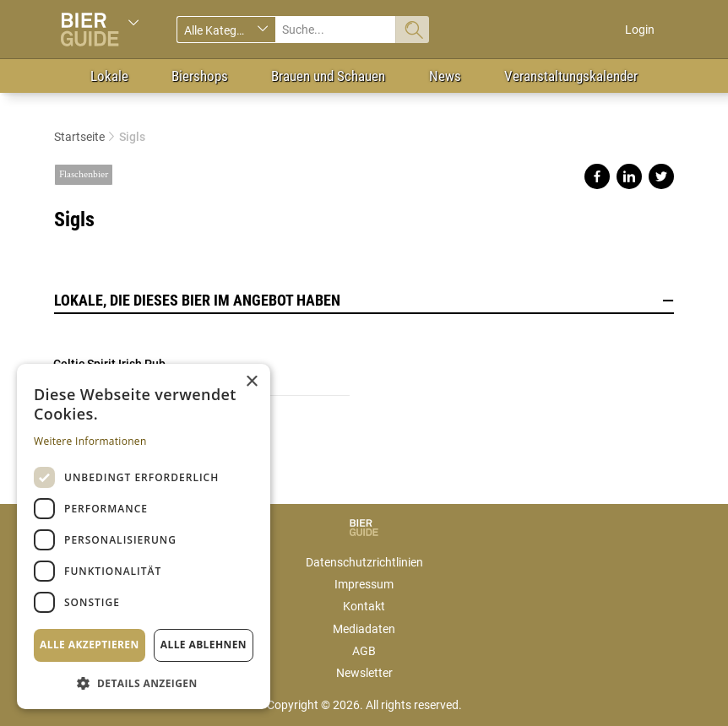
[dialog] (144, 536)
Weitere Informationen (90, 441)
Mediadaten (364, 629)
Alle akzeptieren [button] (90, 645)
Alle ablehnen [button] (204, 645)
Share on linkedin (629, 176)
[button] (144, 683)
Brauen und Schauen (328, 76)
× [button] (251, 382)
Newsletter (364, 673)
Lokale (109, 76)
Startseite (79, 137)
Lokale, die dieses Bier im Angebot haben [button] (364, 301)
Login (640, 30)
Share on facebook (597, 176)
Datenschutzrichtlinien (364, 562)
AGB (364, 651)
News (445, 76)
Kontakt (364, 606)
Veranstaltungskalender (571, 76)
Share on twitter (661, 176)
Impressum (364, 584)
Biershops (200, 76)
